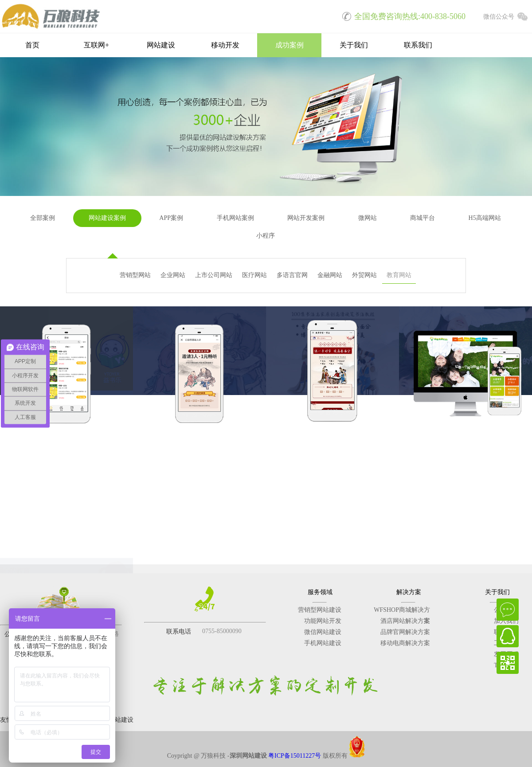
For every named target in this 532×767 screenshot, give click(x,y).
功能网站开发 (323, 621)
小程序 (266, 236)
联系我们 (418, 45)
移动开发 (225, 45)
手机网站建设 (323, 643)
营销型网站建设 (320, 610)
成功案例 (289, 45)
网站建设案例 (107, 218)
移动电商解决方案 (405, 643)
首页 (32, 45)
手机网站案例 (235, 218)
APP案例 (171, 218)
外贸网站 (364, 275)
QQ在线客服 (508, 636)
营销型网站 (135, 275)
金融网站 (330, 275)
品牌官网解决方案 (405, 632)
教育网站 (399, 275)
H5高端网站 (485, 218)
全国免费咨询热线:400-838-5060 (401, 16)
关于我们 (354, 45)
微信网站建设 (323, 632)
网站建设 (161, 45)
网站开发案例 (306, 218)
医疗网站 (254, 275)
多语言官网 (292, 275)
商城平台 (422, 218)
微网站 (368, 218)
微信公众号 (508, 16)
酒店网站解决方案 (405, 621)
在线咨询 (508, 610)
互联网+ (96, 45)
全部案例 (43, 218)
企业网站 (173, 275)
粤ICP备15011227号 (295, 756)
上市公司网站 (214, 275)
